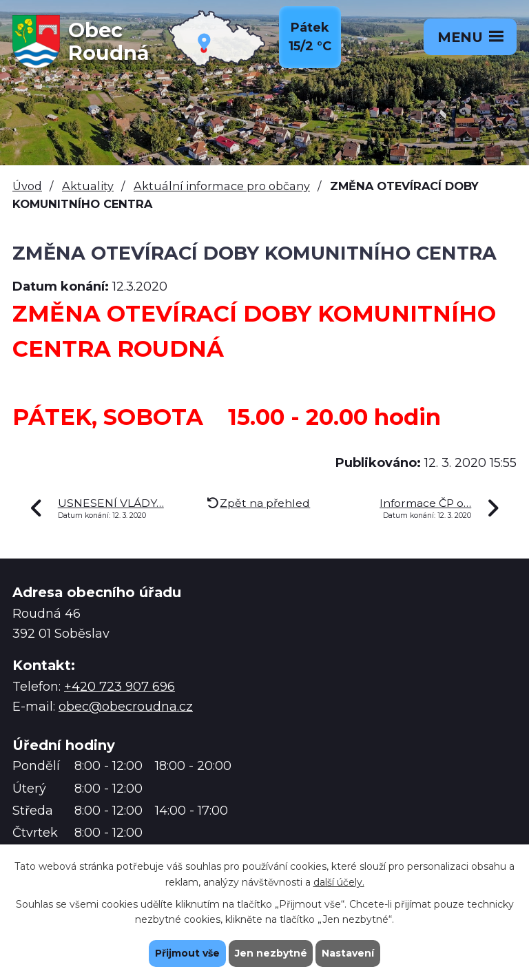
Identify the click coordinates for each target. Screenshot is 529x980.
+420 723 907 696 (120, 687)
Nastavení (349, 953)
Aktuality (88, 186)
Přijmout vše (187, 953)
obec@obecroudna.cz (126, 707)
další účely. (339, 882)
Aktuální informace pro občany (222, 186)
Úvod (27, 186)
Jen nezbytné (271, 953)
